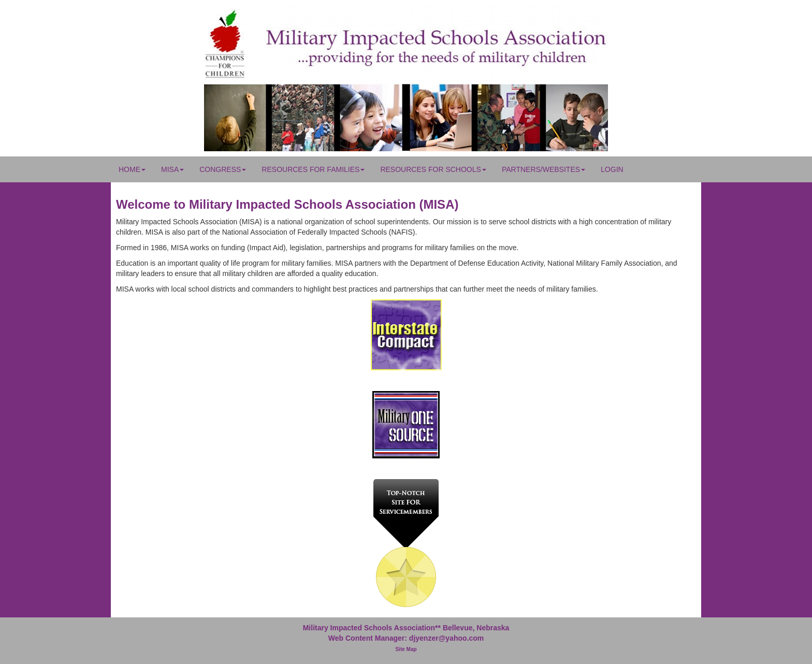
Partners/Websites (543, 169)
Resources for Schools (433, 169)
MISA (172, 169)
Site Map (406, 649)
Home (132, 169)
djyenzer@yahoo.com (446, 638)
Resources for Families (313, 169)
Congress (223, 169)
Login (612, 169)
